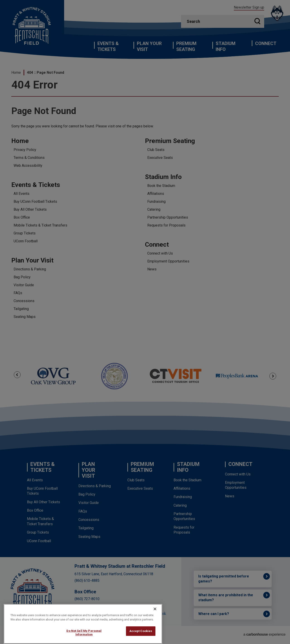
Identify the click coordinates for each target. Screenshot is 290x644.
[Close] (155, 619)
